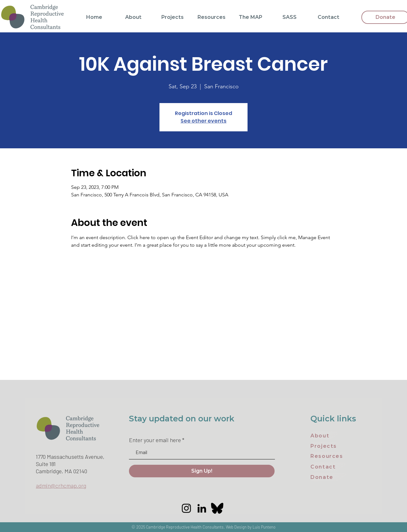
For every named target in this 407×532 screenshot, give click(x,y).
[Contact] (329, 467)
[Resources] (329, 456)
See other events (203, 121)
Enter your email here (155, 440)
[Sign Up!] (202, 471)
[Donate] (329, 477)
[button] (133, 17)
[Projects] (325, 446)
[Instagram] (186, 508)
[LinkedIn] (202, 508)
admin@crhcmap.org (61, 485)
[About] (325, 436)
